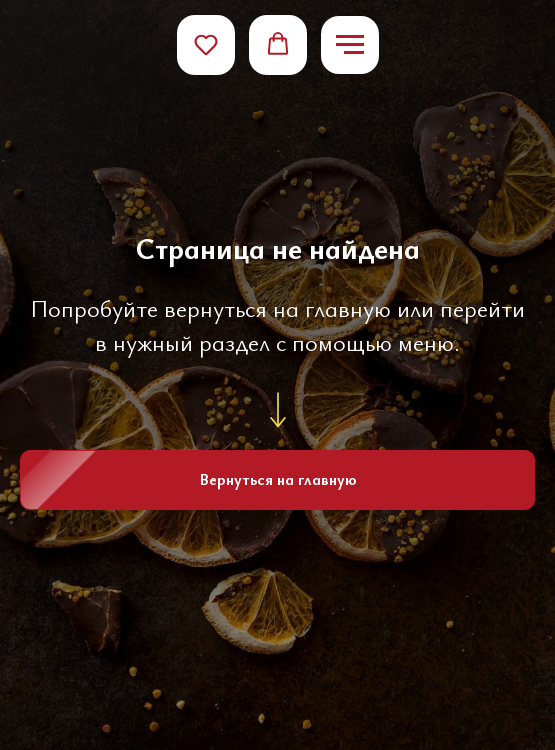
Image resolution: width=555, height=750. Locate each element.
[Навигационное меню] (350, 45)
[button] (206, 44)
